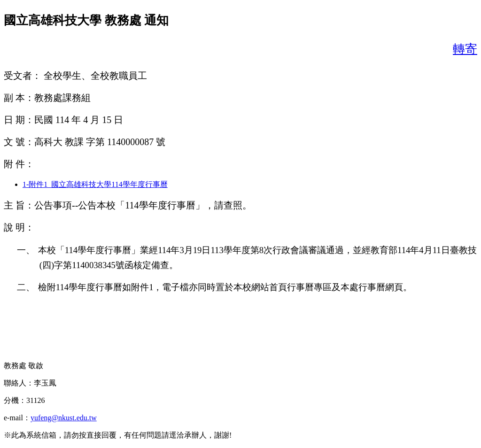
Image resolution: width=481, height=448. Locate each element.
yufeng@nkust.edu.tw (64, 418)
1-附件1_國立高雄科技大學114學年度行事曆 (95, 184)
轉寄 (465, 49)
